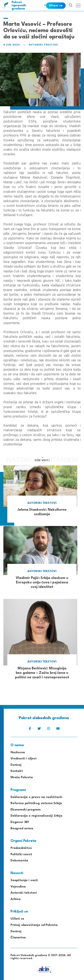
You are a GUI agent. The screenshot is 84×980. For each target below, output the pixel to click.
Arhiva (16, 899)
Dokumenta (19, 861)
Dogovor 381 (20, 822)
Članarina (18, 938)
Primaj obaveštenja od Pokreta (34, 925)
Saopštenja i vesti (24, 880)
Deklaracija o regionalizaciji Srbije (36, 816)
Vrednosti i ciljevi (24, 759)
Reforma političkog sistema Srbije (36, 803)
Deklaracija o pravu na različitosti (36, 797)
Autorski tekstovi (43, 45)
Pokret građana (19, 6)
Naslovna (18, 752)
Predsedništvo (21, 848)
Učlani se (17, 919)
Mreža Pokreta (22, 777)
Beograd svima (22, 829)
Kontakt (17, 771)
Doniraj (16, 765)
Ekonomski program (26, 810)
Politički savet (21, 854)
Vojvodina (18, 887)
